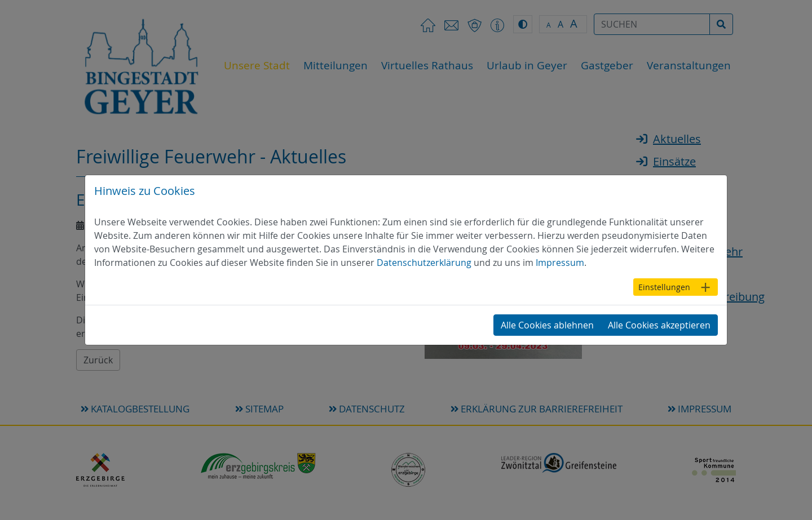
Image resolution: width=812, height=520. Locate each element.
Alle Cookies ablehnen (547, 325)
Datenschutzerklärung (424, 263)
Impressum (560, 263)
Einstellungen (664, 287)
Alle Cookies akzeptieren (659, 325)
